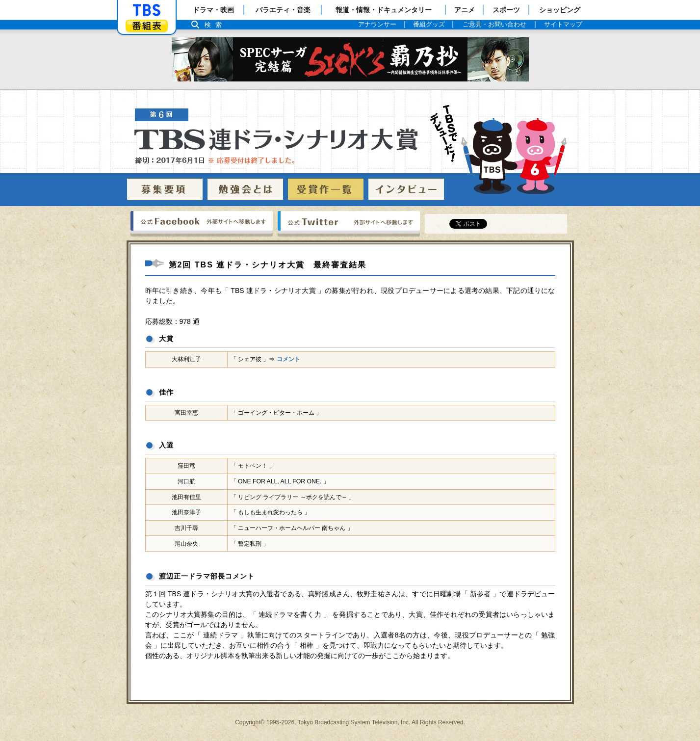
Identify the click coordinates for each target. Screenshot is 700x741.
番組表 (147, 26)
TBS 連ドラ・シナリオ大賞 (350, 149)
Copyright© (250, 722)
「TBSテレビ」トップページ (147, 10)
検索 (216, 25)
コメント (288, 359)
